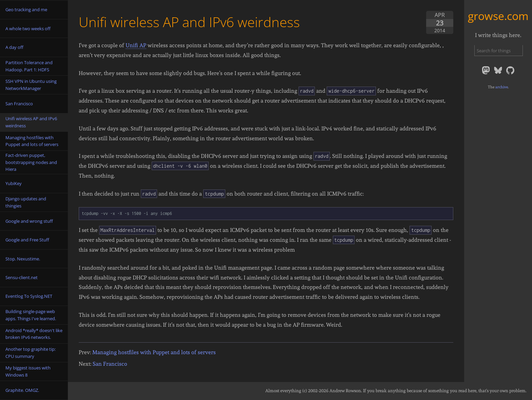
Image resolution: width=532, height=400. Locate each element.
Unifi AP (136, 45)
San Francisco (110, 364)
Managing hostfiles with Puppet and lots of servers (154, 352)
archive (502, 87)
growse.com (498, 16)
